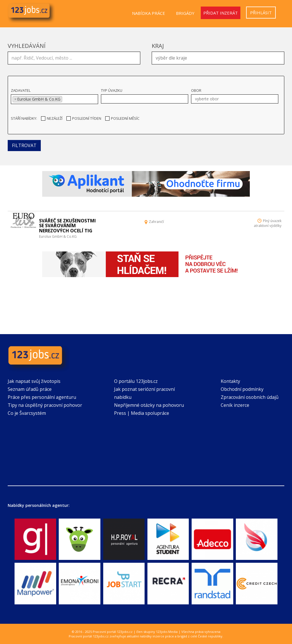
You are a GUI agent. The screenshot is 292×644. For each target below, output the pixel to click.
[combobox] (218, 58)
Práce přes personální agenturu (42, 397)
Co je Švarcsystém (27, 413)
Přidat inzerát (221, 13)
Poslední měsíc (122, 118)
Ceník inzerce (235, 405)
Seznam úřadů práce (30, 389)
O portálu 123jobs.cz (136, 381)
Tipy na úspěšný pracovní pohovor (45, 405)
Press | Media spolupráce (142, 413)
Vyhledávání (27, 46)
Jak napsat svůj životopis (34, 381)
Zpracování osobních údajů (250, 397)
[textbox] (219, 57)
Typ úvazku (112, 90)
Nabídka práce (149, 13)
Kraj (158, 46)
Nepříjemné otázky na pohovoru (149, 405)
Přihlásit (261, 13)
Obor (196, 90)
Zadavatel (21, 90)
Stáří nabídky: (24, 118)
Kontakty (230, 381)
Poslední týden (84, 118)
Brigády (185, 13)
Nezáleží (52, 118)
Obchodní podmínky (242, 389)
